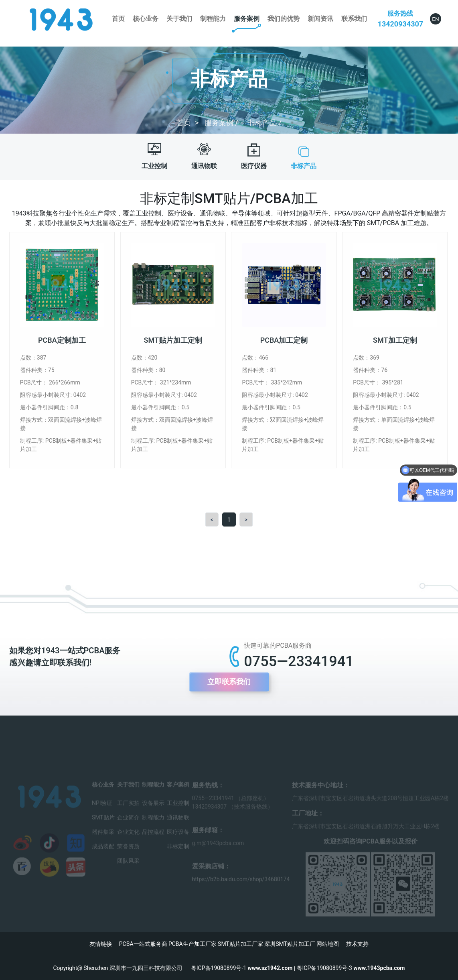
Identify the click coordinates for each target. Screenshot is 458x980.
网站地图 (328, 944)
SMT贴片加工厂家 (240, 944)
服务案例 (247, 19)
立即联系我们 (229, 682)
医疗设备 (178, 838)
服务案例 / (222, 123)
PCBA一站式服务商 (143, 944)
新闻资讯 (320, 19)
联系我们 (354, 19)
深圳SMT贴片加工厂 (290, 944)
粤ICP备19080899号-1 (219, 968)
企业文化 (128, 838)
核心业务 (146, 19)
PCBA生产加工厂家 (193, 944)
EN (435, 19)
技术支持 (357, 944)
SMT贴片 (103, 824)
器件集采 (103, 838)
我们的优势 (284, 19)
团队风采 (128, 867)
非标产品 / (265, 123)
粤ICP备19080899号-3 (324, 968)
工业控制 (178, 809)
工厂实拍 (128, 809)
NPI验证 (102, 809)
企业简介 (128, 824)
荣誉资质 (128, 853)
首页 (118, 19)
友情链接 (101, 944)
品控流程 (153, 838)
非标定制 (178, 853)
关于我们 (179, 19)
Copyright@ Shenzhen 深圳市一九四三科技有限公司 (122, 968)
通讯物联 (178, 824)
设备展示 (153, 809)
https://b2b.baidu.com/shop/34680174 (241, 886)
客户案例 (178, 791)
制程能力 (213, 19)
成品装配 (103, 853)
